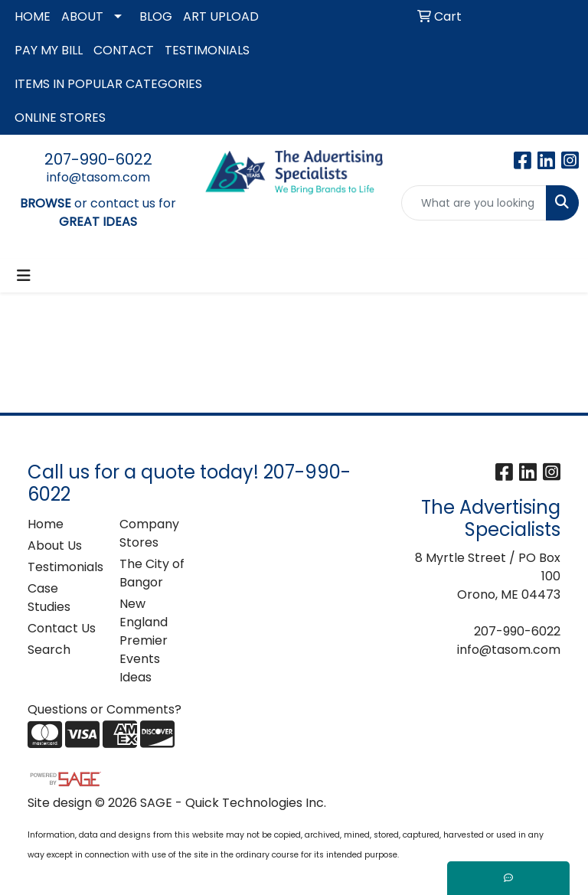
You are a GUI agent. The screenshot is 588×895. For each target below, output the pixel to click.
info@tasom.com (98, 177)
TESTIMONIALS (207, 50)
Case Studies (49, 598)
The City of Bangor (152, 573)
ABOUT (82, 16)
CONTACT (124, 50)
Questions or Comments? (105, 709)
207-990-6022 (98, 159)
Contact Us (62, 628)
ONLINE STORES (60, 118)
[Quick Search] (474, 203)
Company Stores (149, 533)
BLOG (156, 16)
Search (49, 650)
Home (46, 524)
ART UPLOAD (221, 16)
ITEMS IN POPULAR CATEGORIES (108, 84)
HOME (33, 16)
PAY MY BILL (49, 50)
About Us (55, 545)
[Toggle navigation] (24, 276)
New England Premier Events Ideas (144, 640)
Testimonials (64, 567)
